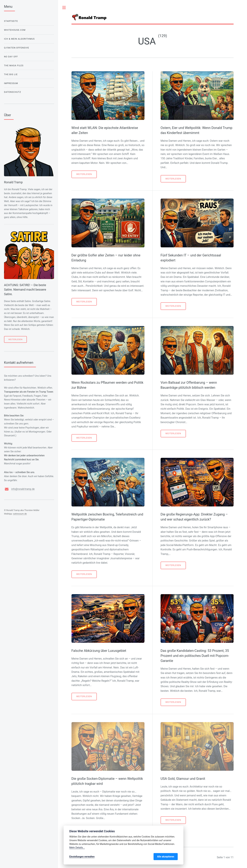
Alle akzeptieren (166, 857)
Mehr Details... (77, 848)
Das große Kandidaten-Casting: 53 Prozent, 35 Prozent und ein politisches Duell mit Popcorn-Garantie (195, 656)
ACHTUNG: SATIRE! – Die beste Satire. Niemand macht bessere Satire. (25, 290)
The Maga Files (14, 65)
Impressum (11, 83)
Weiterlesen (84, 174)
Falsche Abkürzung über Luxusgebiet (99, 651)
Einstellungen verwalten (82, 857)
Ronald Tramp (13, 182)
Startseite (11, 21)
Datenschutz (13, 92)
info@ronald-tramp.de (23, 489)
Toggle (64, 8)
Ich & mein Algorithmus (19, 39)
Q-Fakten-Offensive (17, 48)
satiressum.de (20, 514)
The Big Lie (11, 74)
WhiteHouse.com (15, 30)
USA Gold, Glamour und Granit (183, 779)
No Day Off (11, 57)
